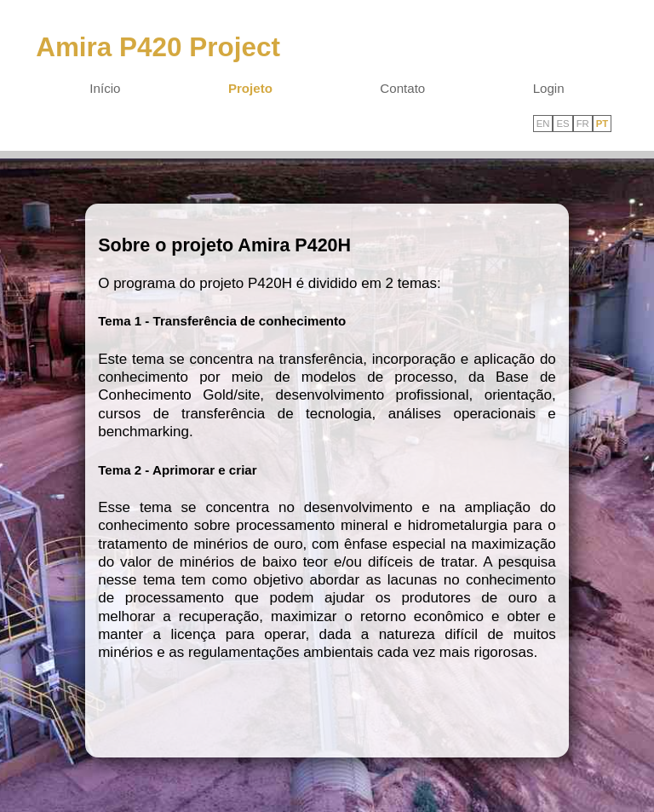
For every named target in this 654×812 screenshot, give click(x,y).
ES (562, 124)
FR (583, 124)
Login (549, 88)
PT (602, 124)
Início (105, 88)
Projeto (250, 88)
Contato (402, 88)
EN (543, 124)
